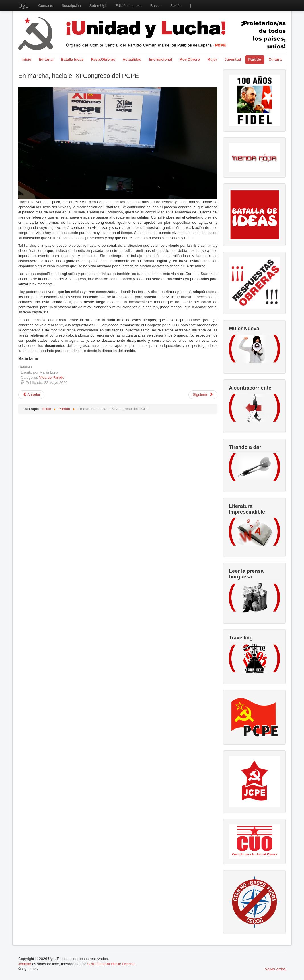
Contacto (46, 6)
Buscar (156, 6)
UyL (23, 6)
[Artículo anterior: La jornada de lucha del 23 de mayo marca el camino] (31, 395)
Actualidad (132, 59)
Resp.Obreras (103, 59)
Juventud (233, 59)
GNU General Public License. (112, 964)
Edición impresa (129, 6)
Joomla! (25, 964)
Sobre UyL (98, 6)
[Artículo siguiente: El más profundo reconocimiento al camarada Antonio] (203, 395)
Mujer (212, 59)
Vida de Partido (52, 377)
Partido (255, 59)
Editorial (46, 59)
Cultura (275, 59)
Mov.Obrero (190, 59)
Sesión (176, 6)
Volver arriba (275, 969)
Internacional (160, 59)
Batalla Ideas (72, 59)
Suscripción (71, 6)
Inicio (26, 59)
